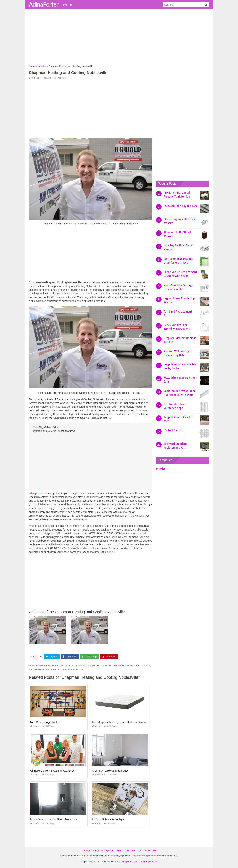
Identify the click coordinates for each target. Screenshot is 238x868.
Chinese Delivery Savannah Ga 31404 (52, 771)
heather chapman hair (72, 669)
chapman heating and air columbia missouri (90, 666)
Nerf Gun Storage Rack (44, 722)
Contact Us (97, 851)
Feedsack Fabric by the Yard (180, 206)
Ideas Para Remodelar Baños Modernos (54, 819)
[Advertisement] (119, 38)
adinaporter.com (38, 493)
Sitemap (86, 851)
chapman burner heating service (51, 666)
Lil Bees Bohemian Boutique (108, 819)
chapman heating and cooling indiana (131, 666)
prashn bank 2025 (148, 862)
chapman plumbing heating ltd (44, 669)
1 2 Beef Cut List (173, 431)
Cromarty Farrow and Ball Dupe (110, 771)
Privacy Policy (149, 851)
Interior (67, 5)
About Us (136, 851)
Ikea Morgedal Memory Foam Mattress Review (119, 722)
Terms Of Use (123, 851)
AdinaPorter (44, 4)
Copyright (109, 851)
